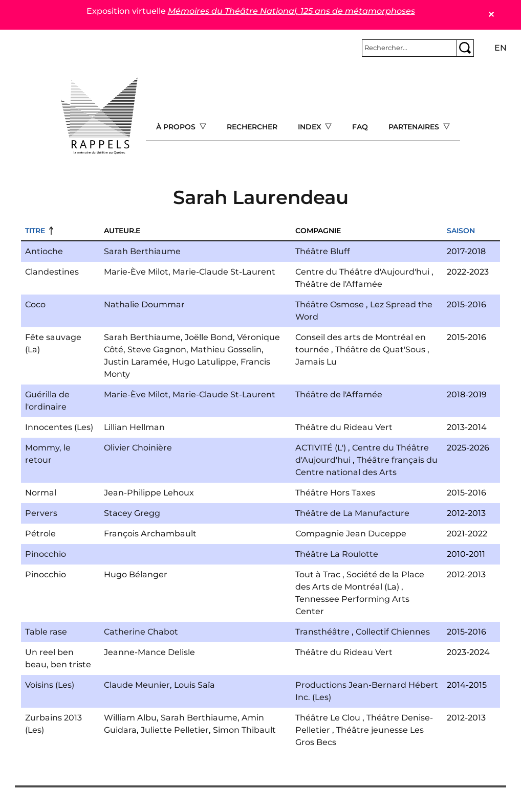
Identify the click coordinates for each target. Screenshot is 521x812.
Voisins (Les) (50, 685)
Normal (41, 493)
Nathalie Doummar (144, 304)
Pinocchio (46, 554)
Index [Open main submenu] (311, 127)
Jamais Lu (316, 362)
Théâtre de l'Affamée (339, 284)
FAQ (360, 127)
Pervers (41, 513)
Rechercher (252, 127)
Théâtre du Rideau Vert (344, 427)
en (501, 48)
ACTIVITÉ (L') (321, 448)
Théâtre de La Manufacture (352, 513)
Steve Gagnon (157, 349)
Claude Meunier (137, 685)
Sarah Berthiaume (142, 251)
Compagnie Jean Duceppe (351, 534)
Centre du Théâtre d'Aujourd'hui (362, 272)
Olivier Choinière (138, 448)
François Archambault (150, 534)
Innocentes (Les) (59, 427)
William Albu (130, 718)
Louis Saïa (194, 685)
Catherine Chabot (141, 632)
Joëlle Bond (209, 337)
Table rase (46, 632)
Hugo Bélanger (136, 574)
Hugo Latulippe (204, 362)
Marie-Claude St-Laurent (224, 272)
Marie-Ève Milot (136, 272)
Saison (461, 231)
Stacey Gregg (132, 513)
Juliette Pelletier (175, 730)
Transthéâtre (322, 632)
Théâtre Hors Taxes (335, 493)
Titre (35, 231)
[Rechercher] (409, 48)
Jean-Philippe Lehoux (149, 493)
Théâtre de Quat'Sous (380, 349)
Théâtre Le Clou (328, 718)
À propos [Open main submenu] (177, 127)
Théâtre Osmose (330, 304)
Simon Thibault (244, 730)
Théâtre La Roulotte (337, 554)
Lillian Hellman (134, 427)
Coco (35, 304)
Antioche (44, 251)
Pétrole (40, 534)
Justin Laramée (136, 362)
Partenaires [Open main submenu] (415, 127)
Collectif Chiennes (393, 632)
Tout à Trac (318, 574)
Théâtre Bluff (323, 251)
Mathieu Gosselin (226, 349)
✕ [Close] (491, 15)
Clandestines (52, 272)
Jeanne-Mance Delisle (149, 652)
